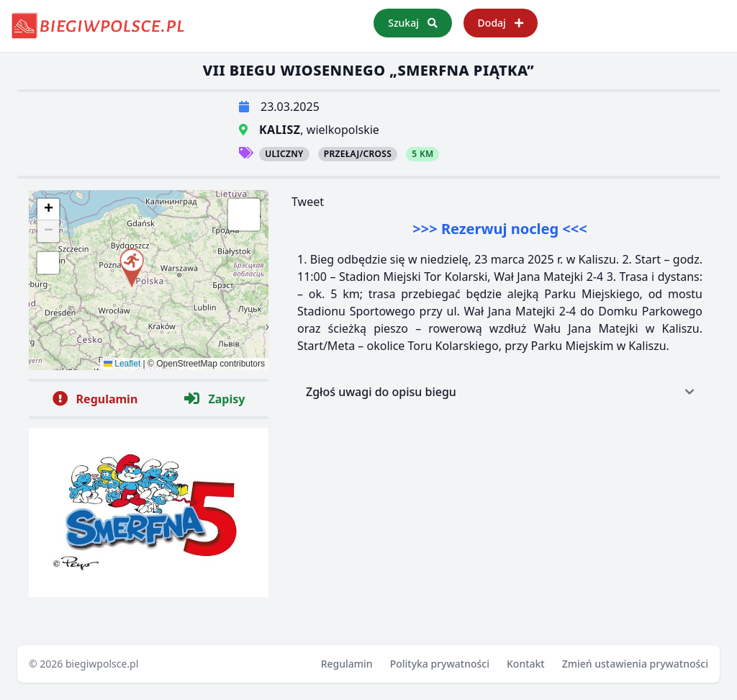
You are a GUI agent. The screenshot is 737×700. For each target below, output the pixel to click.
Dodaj (501, 23)
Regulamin (347, 664)
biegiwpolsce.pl (102, 664)
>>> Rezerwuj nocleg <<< (499, 229)
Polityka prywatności (440, 664)
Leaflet (122, 364)
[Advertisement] (500, 516)
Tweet (308, 202)
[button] (131, 265)
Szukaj (412, 23)
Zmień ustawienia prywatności (635, 664)
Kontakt (526, 664)
